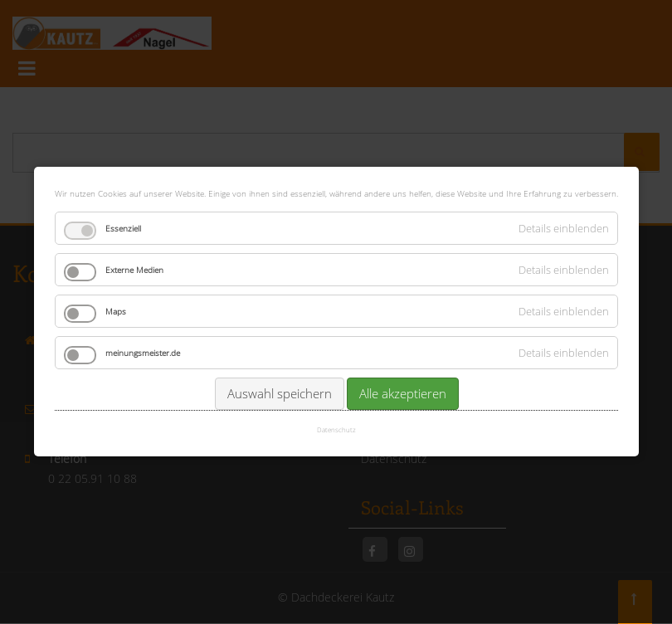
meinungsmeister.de (143, 352)
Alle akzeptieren (402, 392)
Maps (116, 310)
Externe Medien (134, 269)
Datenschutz (336, 429)
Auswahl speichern (279, 392)
